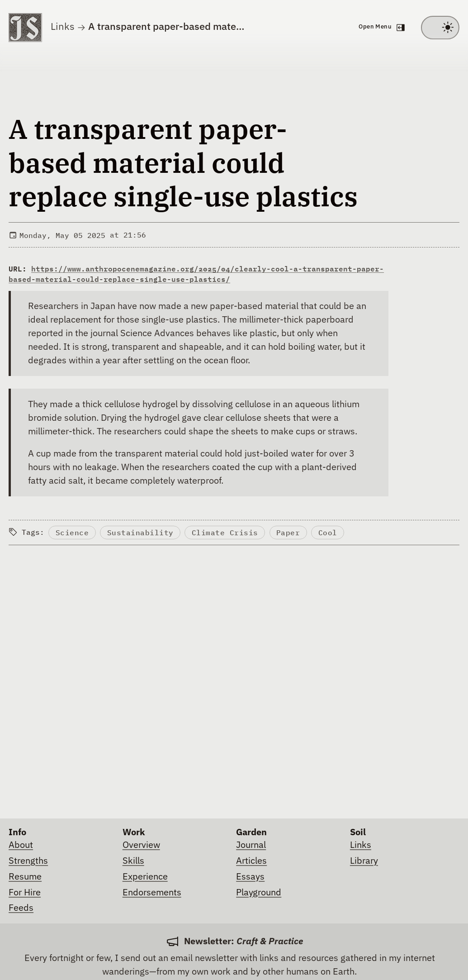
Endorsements (152, 893)
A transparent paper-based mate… (166, 27)
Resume (25, 877)
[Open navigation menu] (381, 28)
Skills (133, 861)
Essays (250, 877)
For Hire (25, 893)
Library (364, 861)
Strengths (28, 861)
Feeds (21, 908)
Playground (259, 893)
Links (63, 27)
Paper (288, 533)
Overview (141, 845)
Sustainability (140, 533)
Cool (328, 533)
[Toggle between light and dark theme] (440, 28)
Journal (251, 845)
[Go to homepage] (25, 28)
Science (72, 533)
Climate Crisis (225, 533)
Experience (145, 877)
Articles (251, 861)
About (21, 845)
